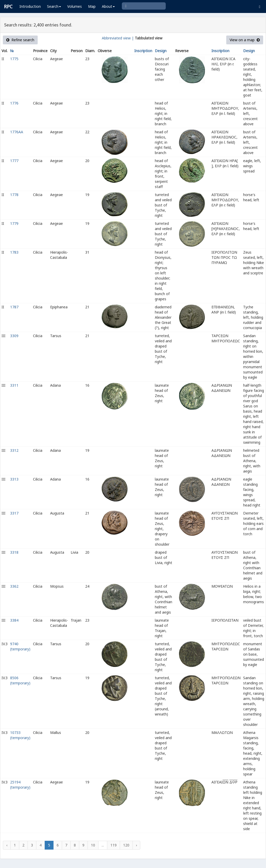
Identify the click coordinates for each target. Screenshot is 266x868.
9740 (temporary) (20, 646)
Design (161, 51)
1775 (14, 59)
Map (92, 6)
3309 (14, 336)
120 (126, 845)
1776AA (17, 132)
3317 (14, 513)
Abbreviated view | (118, 38)
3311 (14, 385)
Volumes (75, 6)
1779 (14, 223)
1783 (14, 252)
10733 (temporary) (20, 735)
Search (54, 6)
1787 (14, 307)
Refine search (20, 40)
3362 (14, 586)
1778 (14, 195)
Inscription (143, 51)
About (108, 6)
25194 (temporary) (20, 785)
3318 (14, 552)
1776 (14, 103)
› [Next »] (136, 845)
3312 (14, 450)
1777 (14, 161)
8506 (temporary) (20, 680)
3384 (14, 620)
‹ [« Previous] (7, 845)
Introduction (30, 6)
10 (93, 845)
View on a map (245, 40)
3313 (14, 479)
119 (114, 845)
